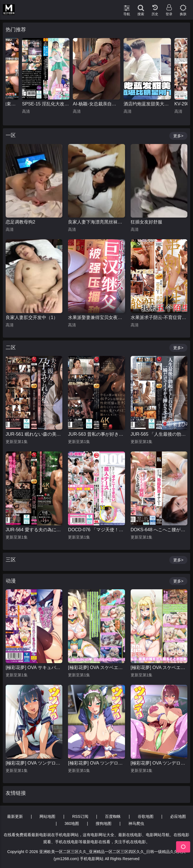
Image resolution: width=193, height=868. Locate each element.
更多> (178, 136)
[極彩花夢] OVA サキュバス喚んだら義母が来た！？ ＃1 (34, 667)
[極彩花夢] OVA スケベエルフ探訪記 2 (159, 667)
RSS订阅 (80, 816)
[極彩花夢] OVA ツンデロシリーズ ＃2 (96, 763)
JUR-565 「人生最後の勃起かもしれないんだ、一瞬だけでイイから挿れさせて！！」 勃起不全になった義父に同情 (159, 434)
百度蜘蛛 (113, 816)
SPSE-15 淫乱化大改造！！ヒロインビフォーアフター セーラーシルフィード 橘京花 (46, 104)
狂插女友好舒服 (146, 222)
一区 (11, 135)
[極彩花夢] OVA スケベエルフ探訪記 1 (96, 667)
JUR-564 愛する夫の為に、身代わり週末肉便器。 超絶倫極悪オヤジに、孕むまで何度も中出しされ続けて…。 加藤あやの (34, 530)
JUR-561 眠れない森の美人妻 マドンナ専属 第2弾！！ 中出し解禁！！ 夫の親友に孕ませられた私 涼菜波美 (34, 434)
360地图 (72, 823)
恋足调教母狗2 (20, 222)
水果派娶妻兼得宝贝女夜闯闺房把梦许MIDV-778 (96, 317)
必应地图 (178, 816)
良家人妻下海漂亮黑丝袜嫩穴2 (96, 222)
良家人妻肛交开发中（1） (32, 317)
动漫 (11, 581)
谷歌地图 (146, 816)
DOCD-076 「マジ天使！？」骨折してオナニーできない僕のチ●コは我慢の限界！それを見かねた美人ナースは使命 (96, 530)
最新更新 (15, 816)
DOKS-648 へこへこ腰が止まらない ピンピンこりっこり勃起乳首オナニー (159, 530)
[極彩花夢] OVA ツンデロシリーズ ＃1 (159, 763)
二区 (11, 347)
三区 (11, 560)
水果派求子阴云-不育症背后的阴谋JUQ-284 (159, 317)
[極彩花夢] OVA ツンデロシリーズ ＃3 (34, 763)
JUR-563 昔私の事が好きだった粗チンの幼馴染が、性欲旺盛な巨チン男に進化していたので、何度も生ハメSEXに (96, 434)
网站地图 (47, 816)
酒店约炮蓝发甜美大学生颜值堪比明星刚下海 (147, 104)
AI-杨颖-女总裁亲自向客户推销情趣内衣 (97, 104)
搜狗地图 (104, 823)
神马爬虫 (136, 823)
